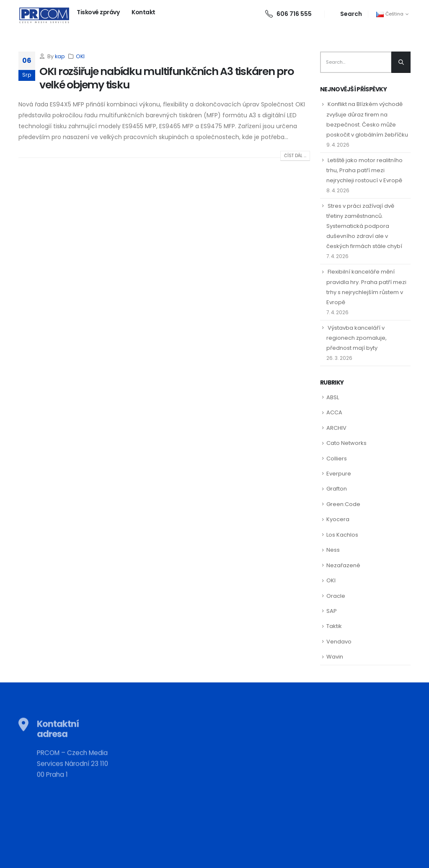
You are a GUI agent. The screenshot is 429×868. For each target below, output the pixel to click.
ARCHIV (336, 428)
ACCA (334, 412)
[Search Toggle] (346, 14)
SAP (332, 611)
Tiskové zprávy (98, 12)
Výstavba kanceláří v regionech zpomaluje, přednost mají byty (357, 338)
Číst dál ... (295, 156)
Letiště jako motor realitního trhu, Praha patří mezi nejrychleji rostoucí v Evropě (364, 170)
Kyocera (338, 519)
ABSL (333, 397)
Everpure (339, 474)
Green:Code (343, 504)
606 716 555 (288, 14)
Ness (333, 550)
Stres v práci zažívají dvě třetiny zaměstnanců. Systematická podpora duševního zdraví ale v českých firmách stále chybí (364, 226)
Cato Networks (346, 443)
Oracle (336, 596)
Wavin (335, 657)
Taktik (334, 626)
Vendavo (339, 642)
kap (60, 56)
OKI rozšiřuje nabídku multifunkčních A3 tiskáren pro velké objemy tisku (166, 78)
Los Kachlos (342, 535)
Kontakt (143, 12)
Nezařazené (343, 565)
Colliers (337, 459)
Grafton (337, 489)
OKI (80, 56)
